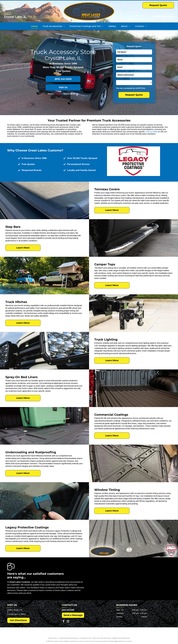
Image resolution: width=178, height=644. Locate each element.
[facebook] (64, 622)
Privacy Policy (52, 638)
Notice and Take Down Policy (102, 638)
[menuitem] (34, 26)
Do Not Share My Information (69, 638)
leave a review (46, 590)
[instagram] (68, 622)
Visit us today (152, 132)
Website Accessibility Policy (121, 638)
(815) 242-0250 (164, 17)
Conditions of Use (85, 638)
